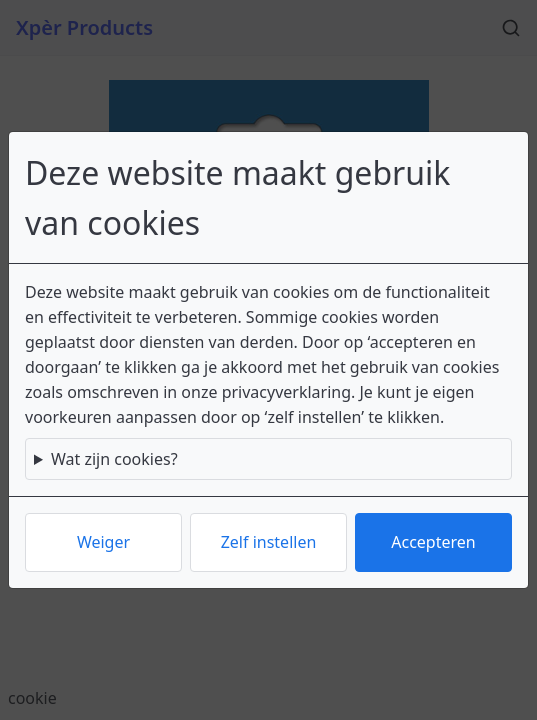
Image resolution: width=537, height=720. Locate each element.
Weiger (103, 542)
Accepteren (433, 542)
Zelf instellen (269, 542)
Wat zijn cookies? (114, 459)
